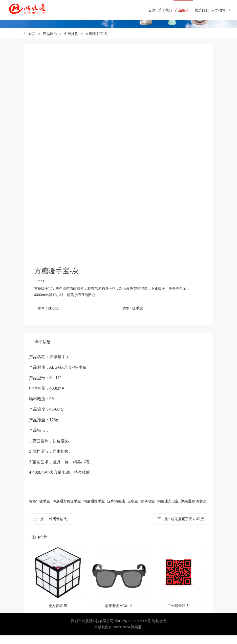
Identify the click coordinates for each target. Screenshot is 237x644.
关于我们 (165, 10)
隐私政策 (159, 630)
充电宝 (133, 510)
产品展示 (182, 10)
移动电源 (148, 510)
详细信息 (42, 351)
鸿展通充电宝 (168, 510)
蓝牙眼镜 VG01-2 (118, 615)
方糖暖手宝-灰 (96, 42)
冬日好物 (71, 42)
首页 (152, 10)
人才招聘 (218, 10)
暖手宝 (45, 510)
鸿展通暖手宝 (94, 510)
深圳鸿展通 (116, 510)
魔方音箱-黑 (58, 615)
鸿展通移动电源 (193, 510)
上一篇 (51, 528)
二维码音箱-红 (179, 615)
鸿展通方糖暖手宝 (67, 510)
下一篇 (181, 528)
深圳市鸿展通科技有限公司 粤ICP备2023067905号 (111, 630)
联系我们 (202, 10)
